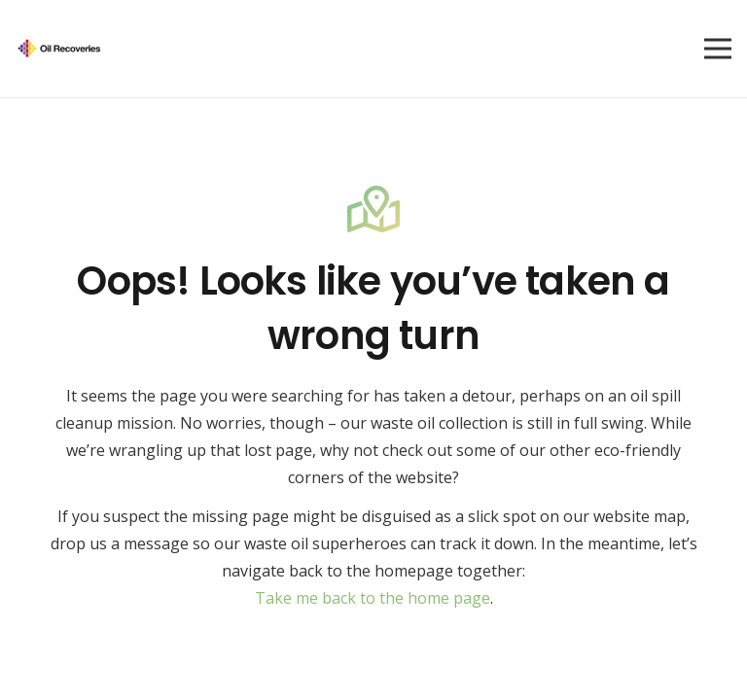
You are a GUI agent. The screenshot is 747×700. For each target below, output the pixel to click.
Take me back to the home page (373, 598)
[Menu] (718, 49)
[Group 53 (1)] (59, 49)
